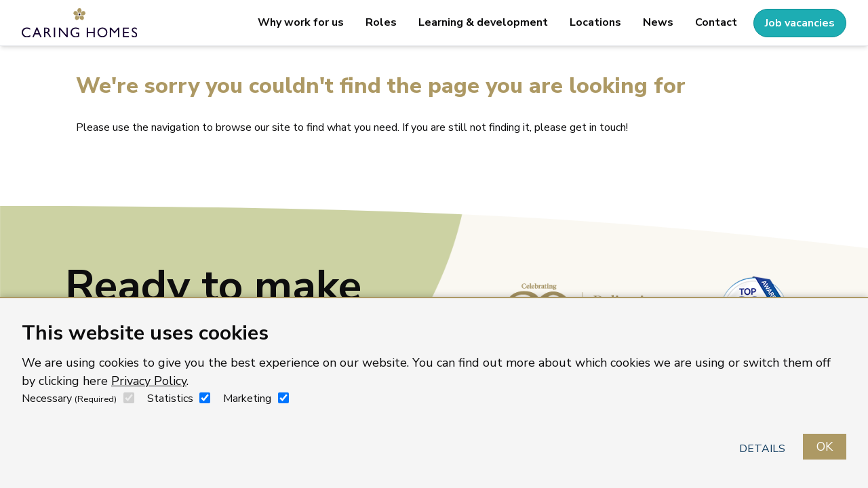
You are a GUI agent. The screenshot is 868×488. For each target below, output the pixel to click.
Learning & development (483, 22)
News (658, 22)
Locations (595, 22)
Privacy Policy (149, 381)
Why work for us (301, 22)
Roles (381, 22)
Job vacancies (800, 23)
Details (762, 449)
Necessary (69, 399)
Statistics (170, 399)
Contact (716, 22)
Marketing (247, 399)
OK (825, 447)
